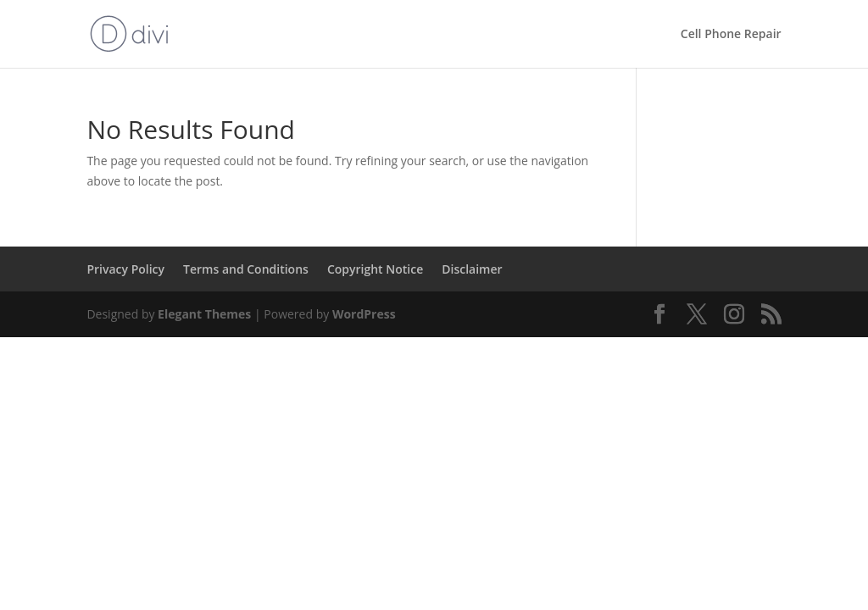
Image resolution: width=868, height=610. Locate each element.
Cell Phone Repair (731, 35)
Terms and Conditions (246, 269)
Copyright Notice (375, 269)
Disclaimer (472, 269)
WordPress (364, 314)
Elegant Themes (204, 314)
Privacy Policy (125, 269)
